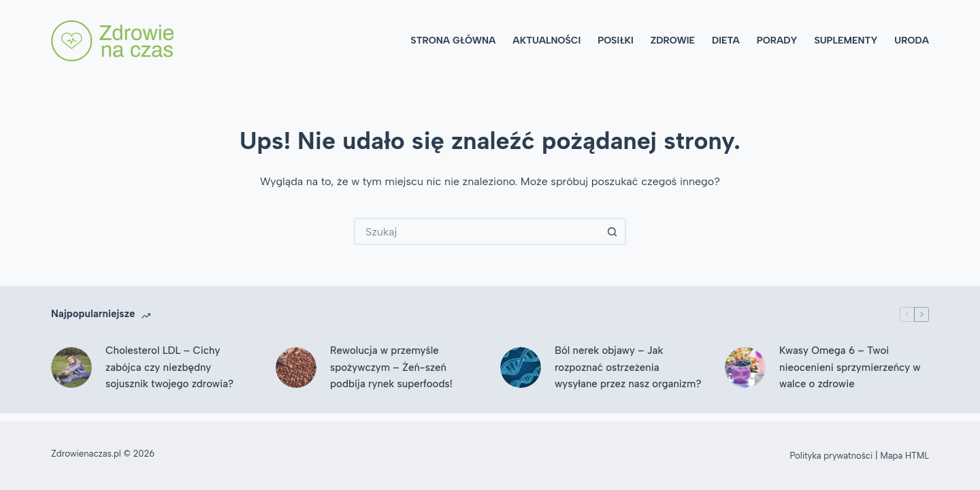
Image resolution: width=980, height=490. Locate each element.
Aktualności (546, 40)
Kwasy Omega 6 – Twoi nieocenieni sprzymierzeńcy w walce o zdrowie (850, 367)
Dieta (726, 40)
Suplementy (846, 40)
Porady (777, 40)
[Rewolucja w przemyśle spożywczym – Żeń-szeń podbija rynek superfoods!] (296, 367)
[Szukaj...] (476, 231)
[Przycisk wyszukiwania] (612, 231)
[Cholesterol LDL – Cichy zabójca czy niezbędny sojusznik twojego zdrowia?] (71, 367)
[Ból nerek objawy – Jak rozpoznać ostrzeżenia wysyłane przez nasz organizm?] (521, 367)
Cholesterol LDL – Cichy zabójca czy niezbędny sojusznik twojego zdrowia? (169, 367)
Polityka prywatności (832, 456)
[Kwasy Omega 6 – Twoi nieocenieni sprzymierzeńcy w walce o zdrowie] (745, 367)
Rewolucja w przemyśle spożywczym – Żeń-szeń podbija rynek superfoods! (391, 367)
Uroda (912, 40)
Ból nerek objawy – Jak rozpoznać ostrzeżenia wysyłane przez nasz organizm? (628, 367)
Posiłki (616, 40)
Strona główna (453, 40)
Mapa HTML (904, 456)
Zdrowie (673, 40)
